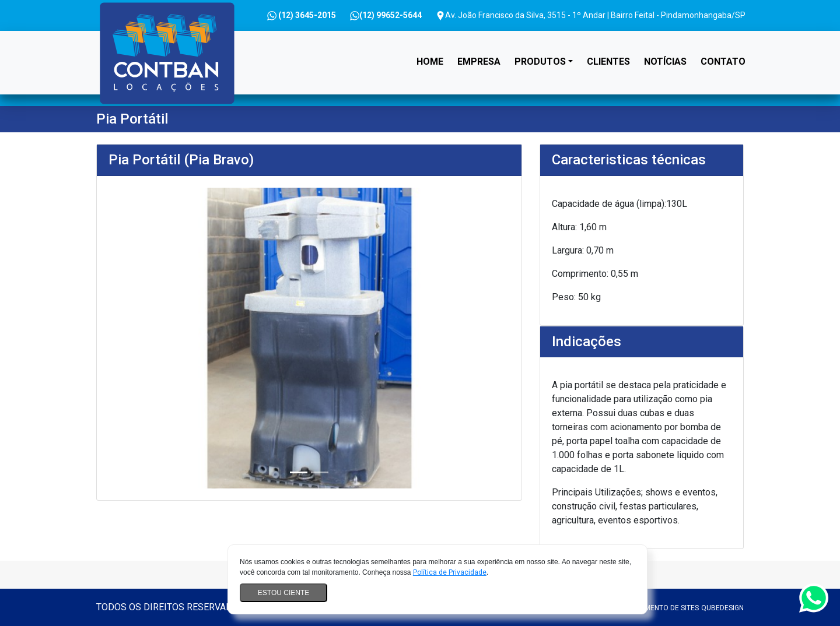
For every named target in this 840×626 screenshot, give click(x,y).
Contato (723, 61)
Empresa (479, 61)
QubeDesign (722, 608)
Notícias (665, 61)
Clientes (608, 61)
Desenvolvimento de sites (651, 608)
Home (432, 51)
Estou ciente (283, 593)
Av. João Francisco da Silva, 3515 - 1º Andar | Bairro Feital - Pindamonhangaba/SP (591, 15)
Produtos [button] (540, 61)
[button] (139, 338)
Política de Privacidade (450, 572)
